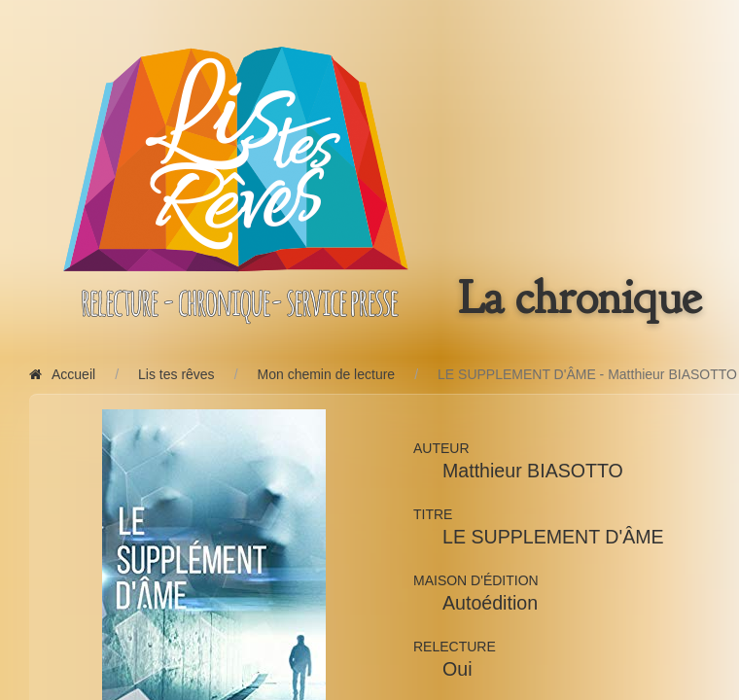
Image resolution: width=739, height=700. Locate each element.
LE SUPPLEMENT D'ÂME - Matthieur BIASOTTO (587, 374)
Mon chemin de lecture (327, 374)
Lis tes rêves (176, 374)
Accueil (62, 374)
